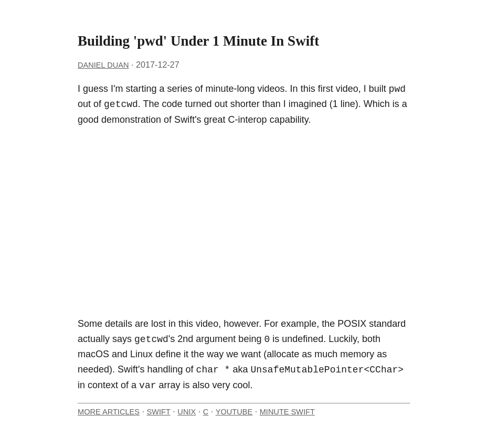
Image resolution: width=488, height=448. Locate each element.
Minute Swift (287, 412)
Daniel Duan (103, 65)
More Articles (109, 412)
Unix (187, 412)
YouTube (234, 412)
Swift (159, 412)
